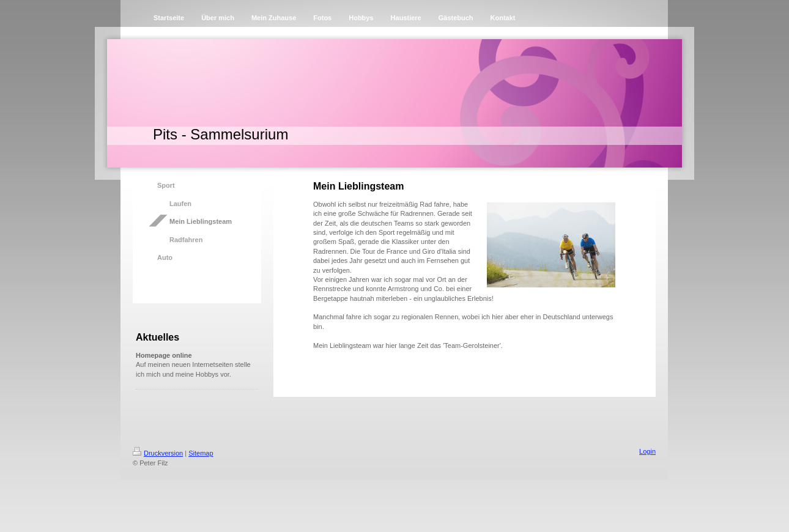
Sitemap (201, 453)
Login (647, 451)
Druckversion (158, 453)
